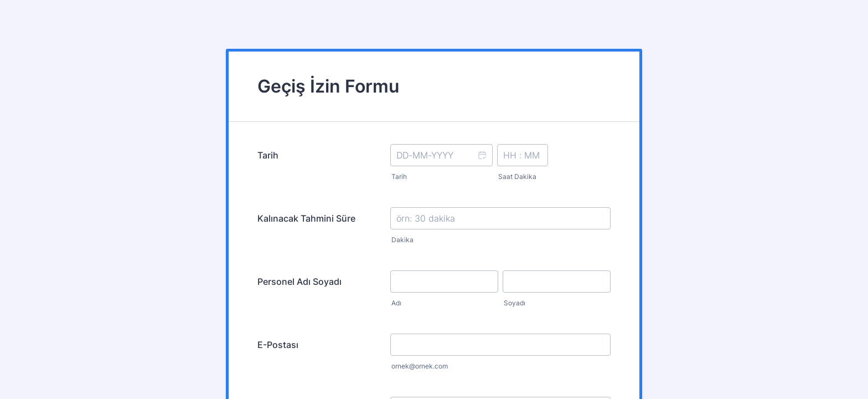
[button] (482, 162)
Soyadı (515, 303)
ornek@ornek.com (420, 366)
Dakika (402, 240)
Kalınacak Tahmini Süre (306, 218)
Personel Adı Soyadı (299, 282)
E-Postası (278, 345)
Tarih (268, 155)
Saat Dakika (517, 177)
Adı (396, 303)
